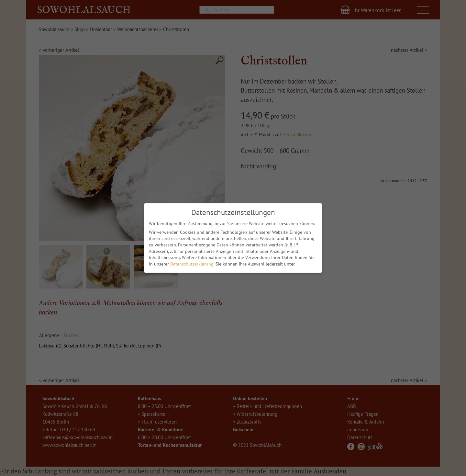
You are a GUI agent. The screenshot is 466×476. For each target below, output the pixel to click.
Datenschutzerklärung (192, 264)
